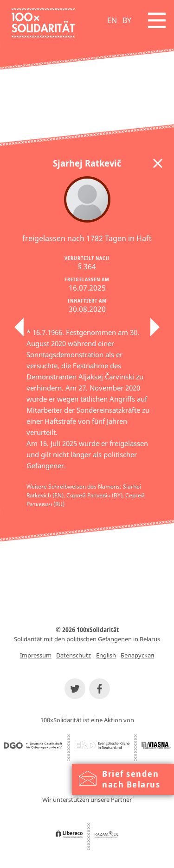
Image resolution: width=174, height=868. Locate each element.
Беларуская (137, 655)
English (106, 655)
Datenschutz (74, 655)
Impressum (36, 655)
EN (112, 20)
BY (127, 20)
